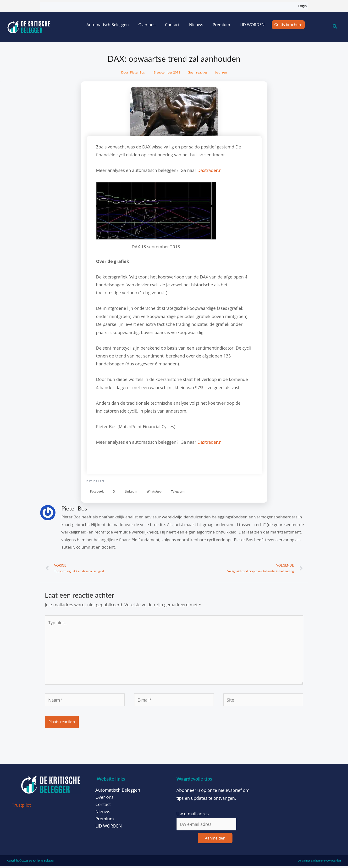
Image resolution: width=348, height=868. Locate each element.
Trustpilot (22, 807)
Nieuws (196, 25)
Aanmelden (215, 840)
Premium (221, 25)
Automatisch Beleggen (108, 25)
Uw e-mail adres (193, 816)
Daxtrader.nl (210, 170)
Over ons (147, 25)
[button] (97, 491)
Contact (172, 25)
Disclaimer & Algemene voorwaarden (319, 863)
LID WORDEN (252, 25)
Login (302, 6)
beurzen (221, 72)
